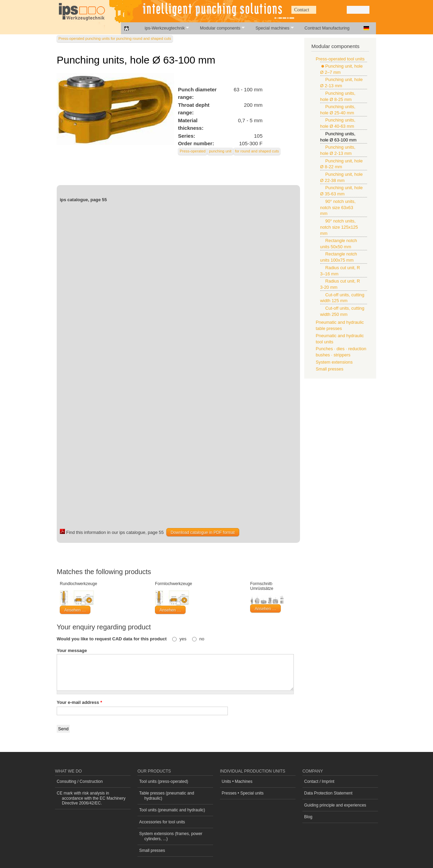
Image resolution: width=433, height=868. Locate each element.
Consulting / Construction (80, 781)
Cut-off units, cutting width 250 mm (342, 311)
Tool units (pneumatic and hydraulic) (172, 810)
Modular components (219, 28)
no (202, 639)
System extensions (334, 362)
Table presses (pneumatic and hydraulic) (167, 796)
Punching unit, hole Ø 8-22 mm (342, 164)
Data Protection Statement (328, 793)
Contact (302, 10)
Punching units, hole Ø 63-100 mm (338, 137)
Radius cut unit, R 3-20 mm (340, 284)
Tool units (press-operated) (164, 781)
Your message (72, 650)
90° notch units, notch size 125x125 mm (339, 227)
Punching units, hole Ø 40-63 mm (338, 123)
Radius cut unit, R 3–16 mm (340, 271)
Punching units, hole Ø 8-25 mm (338, 96)
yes (184, 639)
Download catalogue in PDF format (203, 533)
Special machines (271, 28)
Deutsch (366, 28)
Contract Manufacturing (327, 28)
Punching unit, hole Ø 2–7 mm (342, 69)
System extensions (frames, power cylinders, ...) (171, 836)
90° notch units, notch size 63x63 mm (338, 208)
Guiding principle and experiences (335, 805)
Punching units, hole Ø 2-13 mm (338, 150)
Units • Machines (237, 781)
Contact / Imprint (319, 781)
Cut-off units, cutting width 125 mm (342, 298)
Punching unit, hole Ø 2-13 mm (342, 83)
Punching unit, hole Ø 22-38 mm (342, 177)
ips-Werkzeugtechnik (163, 28)
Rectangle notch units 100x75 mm (339, 257)
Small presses (330, 369)
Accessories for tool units (162, 822)
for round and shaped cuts (257, 151)
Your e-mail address (79, 702)
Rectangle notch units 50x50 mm (339, 244)
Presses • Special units (243, 793)
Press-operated (193, 151)
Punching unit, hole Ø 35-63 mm (342, 191)
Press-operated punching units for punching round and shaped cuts (115, 38)
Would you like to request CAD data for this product (112, 639)
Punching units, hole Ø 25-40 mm (338, 110)
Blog (308, 817)
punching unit (220, 151)
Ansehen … (75, 610)
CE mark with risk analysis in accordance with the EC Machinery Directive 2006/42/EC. (91, 798)
